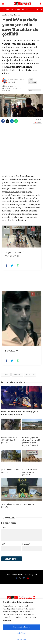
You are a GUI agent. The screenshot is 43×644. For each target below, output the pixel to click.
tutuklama (30, 375)
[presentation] (19, 563)
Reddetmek (21, 639)
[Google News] (37, 122)
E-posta (26, 544)
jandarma (18, 375)
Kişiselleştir (22, 633)
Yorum (5, 528)
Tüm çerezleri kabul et (22, 627)
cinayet (6, 375)
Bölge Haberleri (34, 90)
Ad (3, 544)
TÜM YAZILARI (32, 81)
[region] (21, 621)
